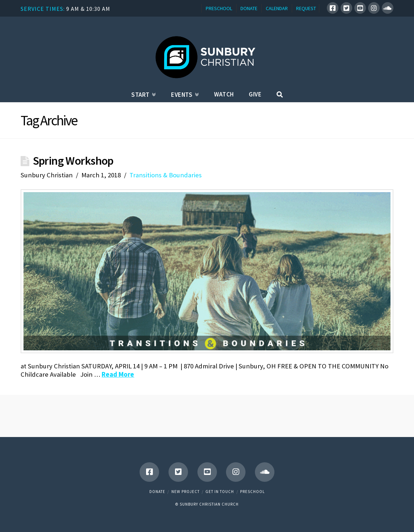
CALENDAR (277, 8)
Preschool (252, 492)
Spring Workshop (73, 161)
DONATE (249, 8)
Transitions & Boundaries (166, 175)
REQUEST (306, 8)
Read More (118, 374)
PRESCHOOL (219, 8)
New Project (185, 492)
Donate (157, 492)
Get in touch (220, 492)
